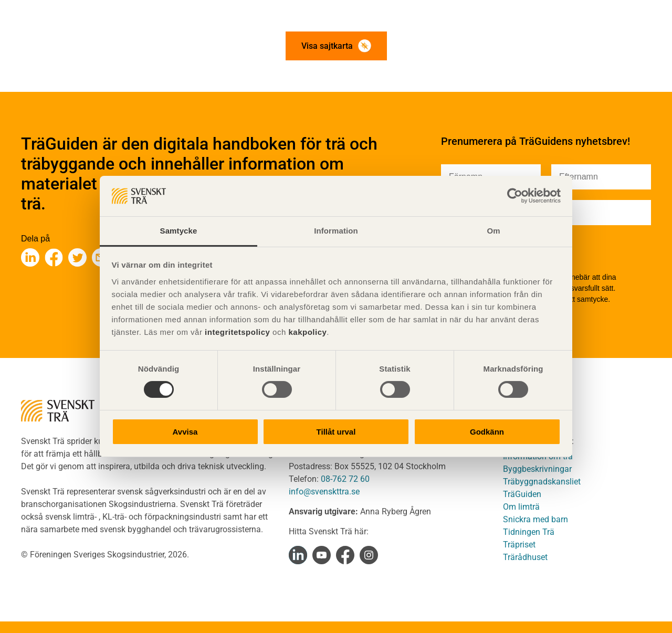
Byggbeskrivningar (537, 469)
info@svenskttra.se (324, 492)
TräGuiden (522, 494)
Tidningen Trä (529, 532)
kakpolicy (307, 332)
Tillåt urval (336, 432)
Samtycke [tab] (179, 231)
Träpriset (519, 545)
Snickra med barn (535, 519)
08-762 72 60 (345, 479)
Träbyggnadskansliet (542, 482)
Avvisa (185, 432)
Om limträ (521, 507)
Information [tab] (336, 231)
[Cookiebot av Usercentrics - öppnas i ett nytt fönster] (515, 196)
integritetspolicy (236, 332)
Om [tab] (493, 231)
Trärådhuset (525, 557)
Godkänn (487, 432)
